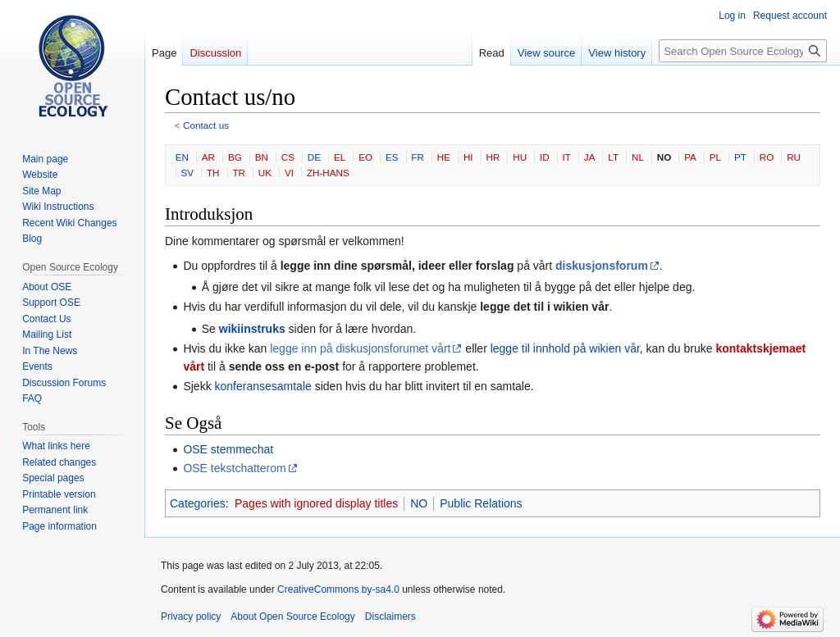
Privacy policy (191, 617)
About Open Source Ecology (292, 617)
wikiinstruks (252, 329)
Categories (198, 503)
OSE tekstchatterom (234, 468)
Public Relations (481, 503)
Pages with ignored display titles (316, 503)
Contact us (206, 125)
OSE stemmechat (228, 449)
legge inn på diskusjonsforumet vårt (360, 348)
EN (182, 157)
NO (419, 503)
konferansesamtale (263, 386)
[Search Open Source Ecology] (743, 51)
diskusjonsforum (602, 266)
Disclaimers (390, 617)
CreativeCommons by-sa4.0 (338, 589)
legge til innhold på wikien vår (565, 348)
